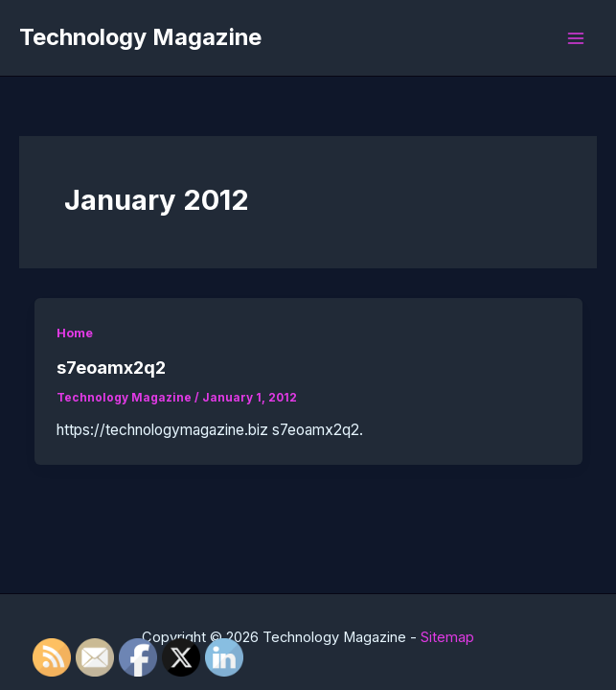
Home (75, 333)
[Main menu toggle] (576, 38)
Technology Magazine (140, 37)
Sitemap (447, 637)
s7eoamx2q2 (111, 367)
